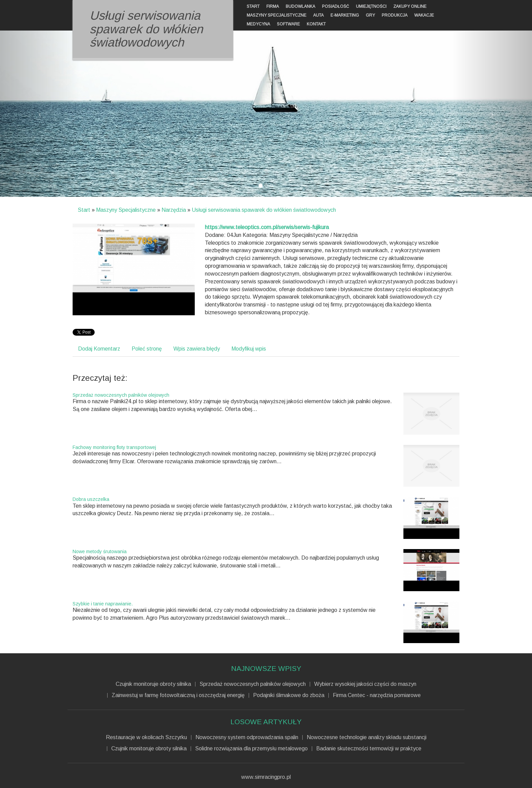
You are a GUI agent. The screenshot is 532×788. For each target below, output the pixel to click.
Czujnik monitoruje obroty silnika (153, 684)
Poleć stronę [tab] (147, 349)
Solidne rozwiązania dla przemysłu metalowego (251, 749)
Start (84, 210)
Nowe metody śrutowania (100, 551)
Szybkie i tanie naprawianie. (103, 604)
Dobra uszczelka (91, 499)
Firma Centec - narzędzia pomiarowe (377, 695)
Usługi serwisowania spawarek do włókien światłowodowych (264, 210)
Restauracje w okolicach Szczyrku (146, 737)
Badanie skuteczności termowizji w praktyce (369, 749)
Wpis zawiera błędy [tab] (197, 349)
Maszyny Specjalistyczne (126, 210)
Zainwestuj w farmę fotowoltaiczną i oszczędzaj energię (178, 695)
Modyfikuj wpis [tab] (249, 349)
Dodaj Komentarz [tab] (99, 349)
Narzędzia (174, 210)
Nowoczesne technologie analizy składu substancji (367, 737)
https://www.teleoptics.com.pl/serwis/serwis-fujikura (267, 227)
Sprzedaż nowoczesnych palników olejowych (121, 395)
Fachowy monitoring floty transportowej (114, 447)
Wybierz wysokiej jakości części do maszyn (365, 684)
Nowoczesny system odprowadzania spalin (247, 737)
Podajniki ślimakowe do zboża (289, 695)
